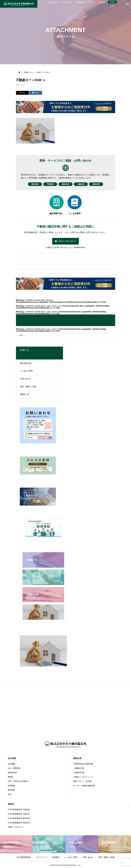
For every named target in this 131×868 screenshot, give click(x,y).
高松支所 (99, 184)
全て (22, 335)
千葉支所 (49, 184)
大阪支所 (82, 184)
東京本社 (33, 184)
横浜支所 (66, 184)
